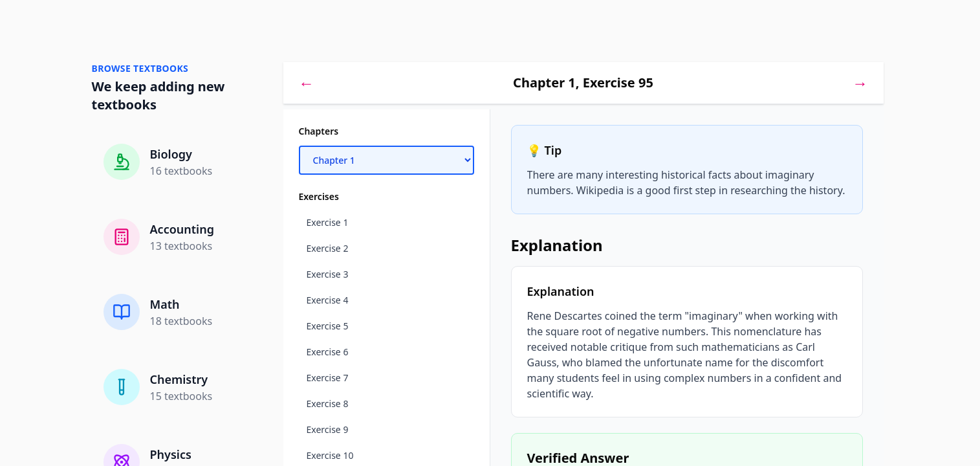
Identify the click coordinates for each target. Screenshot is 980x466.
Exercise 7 (328, 378)
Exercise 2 (328, 248)
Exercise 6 (328, 352)
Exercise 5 (328, 326)
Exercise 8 (328, 404)
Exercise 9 (328, 429)
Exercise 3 (328, 274)
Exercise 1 (328, 222)
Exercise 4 (328, 300)
